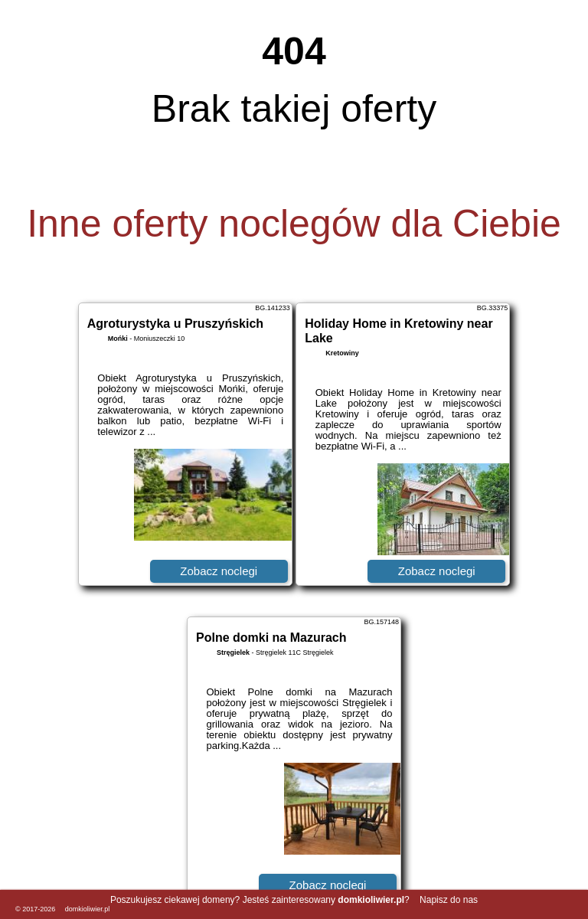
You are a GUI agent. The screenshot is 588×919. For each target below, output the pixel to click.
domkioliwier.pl (88, 909)
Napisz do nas (449, 900)
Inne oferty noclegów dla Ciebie (294, 224)
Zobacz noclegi (219, 571)
